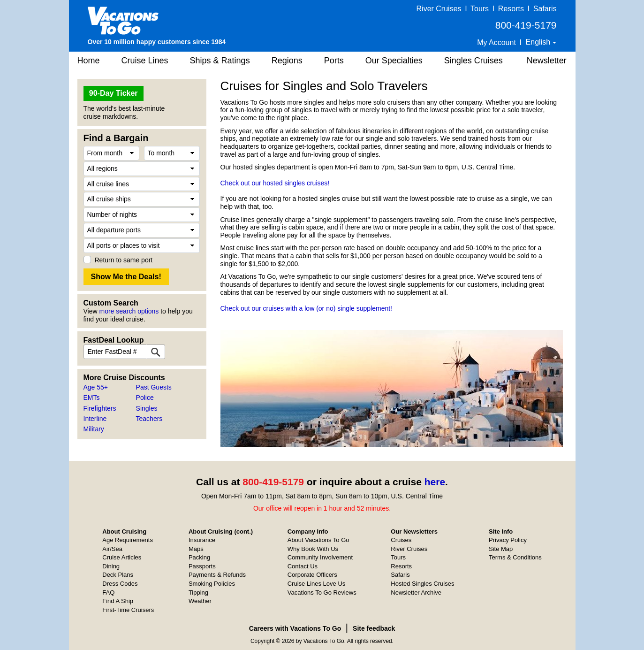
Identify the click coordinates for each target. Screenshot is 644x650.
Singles (147, 408)
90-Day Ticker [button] (114, 93)
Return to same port (124, 260)
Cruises (401, 540)
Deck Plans (118, 575)
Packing (199, 557)
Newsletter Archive (416, 593)
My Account (496, 42)
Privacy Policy (508, 540)
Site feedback (374, 628)
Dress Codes (120, 584)
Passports (202, 566)
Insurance (202, 540)
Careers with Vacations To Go (295, 628)
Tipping (198, 593)
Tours (480, 9)
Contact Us (303, 566)
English (539, 42)
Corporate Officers (312, 575)
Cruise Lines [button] (145, 61)
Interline (95, 419)
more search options (129, 311)
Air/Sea (112, 549)
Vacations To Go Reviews (322, 593)
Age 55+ (96, 387)
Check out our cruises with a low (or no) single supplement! (307, 308)
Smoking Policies (212, 584)
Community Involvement (320, 557)
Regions (287, 61)
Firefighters (100, 408)
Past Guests (154, 387)
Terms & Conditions (515, 557)
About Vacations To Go (318, 540)
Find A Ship (118, 601)
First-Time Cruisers (128, 610)
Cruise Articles (122, 557)
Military (94, 429)
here (435, 482)
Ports (334, 61)
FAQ (108, 593)
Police (145, 398)
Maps (196, 549)
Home (89, 61)
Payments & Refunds (217, 575)
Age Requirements (128, 540)
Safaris (545, 9)
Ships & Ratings (220, 61)
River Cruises (439, 9)
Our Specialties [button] (394, 61)
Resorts (511, 9)
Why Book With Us (313, 549)
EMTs (92, 398)
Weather (200, 601)
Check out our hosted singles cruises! (275, 183)
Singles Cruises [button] (474, 61)
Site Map (501, 549)
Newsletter (547, 61)
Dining (111, 566)
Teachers (149, 419)
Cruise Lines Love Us (317, 584)
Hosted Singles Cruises (422, 584)
